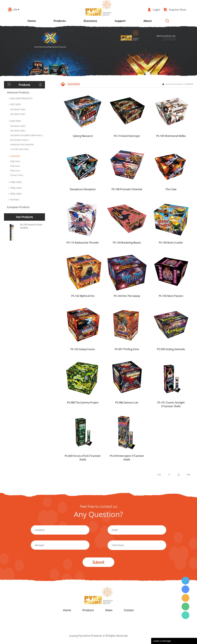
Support (120, 21)
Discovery (90, 21)
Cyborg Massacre (83, 136)
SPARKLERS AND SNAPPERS (22, 145)
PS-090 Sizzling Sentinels (171, 349)
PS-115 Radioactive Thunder (83, 243)
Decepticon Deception (83, 189)
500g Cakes (15, 171)
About (148, 21)
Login (156, 10)
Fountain (15, 199)
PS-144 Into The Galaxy (127, 296)
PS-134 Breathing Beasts (127, 243)
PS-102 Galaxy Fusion (83, 349)
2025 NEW (15, 104)
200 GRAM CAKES (18, 109)
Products (60, 21)
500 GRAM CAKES (18, 114)
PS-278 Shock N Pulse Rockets (31, 226)
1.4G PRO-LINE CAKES (19, 149)
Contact (129, 610)
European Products (18, 207)
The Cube (171, 189)
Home (32, 21)
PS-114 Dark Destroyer (127, 136)
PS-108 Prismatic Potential (127, 189)
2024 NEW (15, 121)
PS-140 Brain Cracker (171, 243)
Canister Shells (17, 175)
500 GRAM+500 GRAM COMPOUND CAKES (28, 135)
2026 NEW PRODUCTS (21, 98)
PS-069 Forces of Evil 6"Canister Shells (83, 458)
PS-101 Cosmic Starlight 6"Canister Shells (171, 404)
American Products (18, 92)
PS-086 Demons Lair (127, 403)
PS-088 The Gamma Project (83, 403)
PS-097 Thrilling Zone (127, 349)
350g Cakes (15, 166)
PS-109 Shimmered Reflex (171, 136)
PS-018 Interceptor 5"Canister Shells (127, 458)
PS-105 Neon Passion (171, 296)
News (109, 610)
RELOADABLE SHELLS (19, 140)
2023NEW (15, 156)
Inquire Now (177, 10)
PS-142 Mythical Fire (83, 296)
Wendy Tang (185, 581)
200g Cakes (15, 161)
